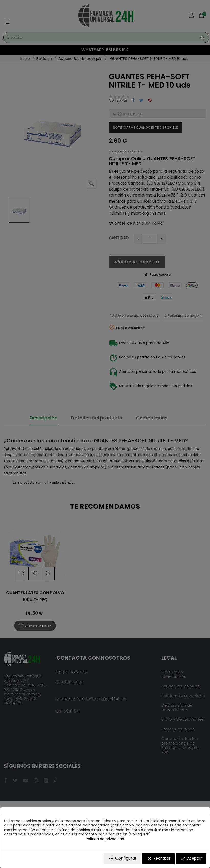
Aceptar (191, 859)
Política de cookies (73, 830)
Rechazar (158, 859)
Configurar (122, 858)
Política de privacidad (105, 839)
